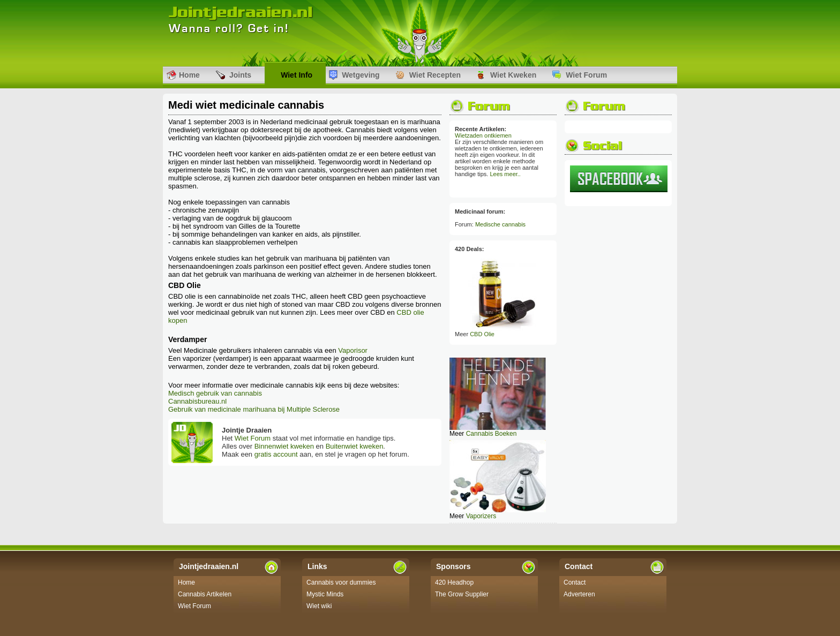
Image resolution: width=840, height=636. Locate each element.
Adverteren (579, 594)
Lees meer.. (505, 174)
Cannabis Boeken (492, 434)
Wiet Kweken (513, 75)
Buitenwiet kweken (355, 446)
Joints (240, 75)
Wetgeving (361, 75)
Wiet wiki (319, 606)
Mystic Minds (325, 594)
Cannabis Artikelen (205, 594)
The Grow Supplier (462, 594)
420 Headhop (454, 582)
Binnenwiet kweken (284, 446)
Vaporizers (481, 516)
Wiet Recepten (435, 75)
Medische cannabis (500, 224)
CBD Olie (482, 334)
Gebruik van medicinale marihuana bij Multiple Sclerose (254, 409)
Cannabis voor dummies (341, 582)
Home (189, 75)
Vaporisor (353, 350)
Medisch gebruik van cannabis (215, 393)
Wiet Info (297, 75)
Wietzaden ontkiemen (483, 135)
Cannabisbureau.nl (197, 401)
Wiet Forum (586, 75)
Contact (575, 582)
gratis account (276, 454)
